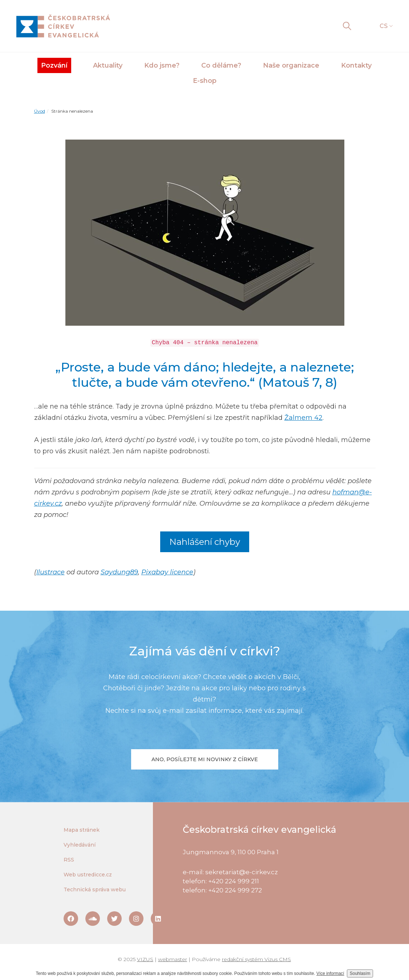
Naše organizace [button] (291, 65)
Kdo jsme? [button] (162, 65)
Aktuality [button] (108, 65)
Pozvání (54, 65)
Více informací (330, 973)
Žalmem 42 (303, 418)
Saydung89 (119, 572)
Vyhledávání (80, 845)
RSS (69, 860)
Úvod (40, 111)
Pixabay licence (167, 572)
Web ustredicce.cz (88, 875)
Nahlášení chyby (205, 542)
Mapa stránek (82, 830)
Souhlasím (360, 973)
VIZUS (145, 959)
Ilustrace (50, 572)
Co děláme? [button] (221, 65)
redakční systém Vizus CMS (256, 959)
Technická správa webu (95, 889)
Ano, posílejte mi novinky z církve (205, 759)
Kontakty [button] (356, 65)
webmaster (173, 959)
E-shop (205, 81)
